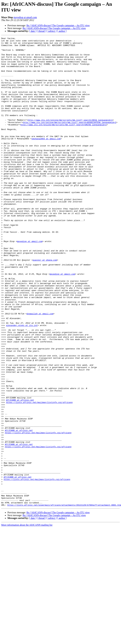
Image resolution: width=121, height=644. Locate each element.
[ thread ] (41, 31)
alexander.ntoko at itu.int (22, 383)
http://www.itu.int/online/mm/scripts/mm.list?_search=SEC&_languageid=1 (70, 137)
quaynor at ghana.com (45, 305)
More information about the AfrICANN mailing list (27, 619)
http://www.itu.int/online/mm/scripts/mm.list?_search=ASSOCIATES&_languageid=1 (70, 140)
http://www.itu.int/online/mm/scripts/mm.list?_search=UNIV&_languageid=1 (64, 142)
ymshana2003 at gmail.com (46, 159)
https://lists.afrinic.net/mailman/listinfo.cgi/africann (39, 476)
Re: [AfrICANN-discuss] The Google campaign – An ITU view (58, 25)
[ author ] (62, 31)
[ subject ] (52, 31)
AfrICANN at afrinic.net (20, 473)
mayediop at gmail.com (25, 17)
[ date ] (33, 31)
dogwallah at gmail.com (40, 369)
